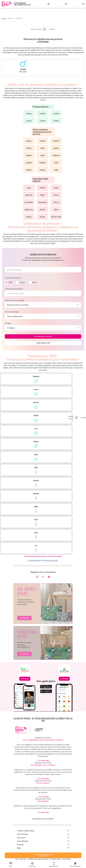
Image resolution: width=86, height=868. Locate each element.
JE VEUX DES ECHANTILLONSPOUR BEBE (43, 855)
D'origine (8, 323)
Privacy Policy (66, 859)
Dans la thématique (12, 312)
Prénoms (20, 844)
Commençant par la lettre (14, 289)
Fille (10, 282)
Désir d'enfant (23, 834)
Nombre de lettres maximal (14, 300)
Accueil (4, 18)
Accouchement (23, 841)
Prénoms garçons (50, 560)
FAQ (17, 859)
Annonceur (23, 859)
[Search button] (83, 4)
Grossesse (21, 838)
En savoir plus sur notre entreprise (43, 819)
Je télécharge (25, 679)
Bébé (19, 848)
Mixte (34, 282)
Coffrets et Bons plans (26, 831)
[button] (11, 864)
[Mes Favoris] (66, 4)
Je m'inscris (24, 618)
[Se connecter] (48, 4)
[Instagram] (37, 577)
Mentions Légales (56, 859)
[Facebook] (43, 577)
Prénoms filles (34, 560)
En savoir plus (44, 760)
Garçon (22, 282)
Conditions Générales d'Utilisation (38, 859)
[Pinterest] (49, 577)
